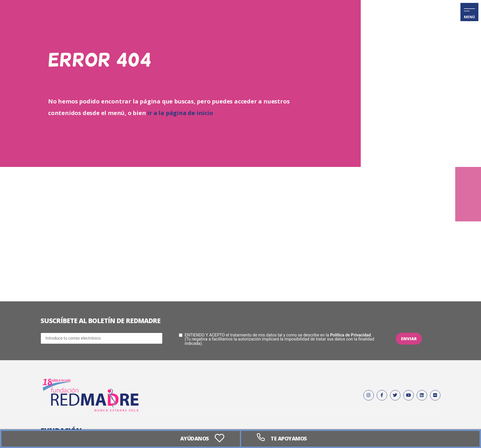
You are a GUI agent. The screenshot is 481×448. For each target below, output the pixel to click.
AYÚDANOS (194, 438)
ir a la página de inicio (180, 113)
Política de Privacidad (350, 335)
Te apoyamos (290, 438)
